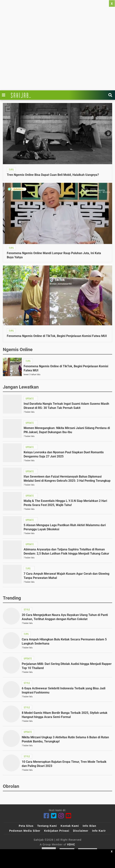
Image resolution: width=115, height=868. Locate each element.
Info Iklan (89, 826)
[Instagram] (61, 816)
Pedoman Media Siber (25, 831)
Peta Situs (26, 826)
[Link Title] (5, 95)
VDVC (71, 844)
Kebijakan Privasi (57, 831)
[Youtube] (69, 816)
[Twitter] (54, 816)
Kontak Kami (70, 826)
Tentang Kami (47, 826)
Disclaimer (81, 831)
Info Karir (99, 831)
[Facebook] (46, 816)
